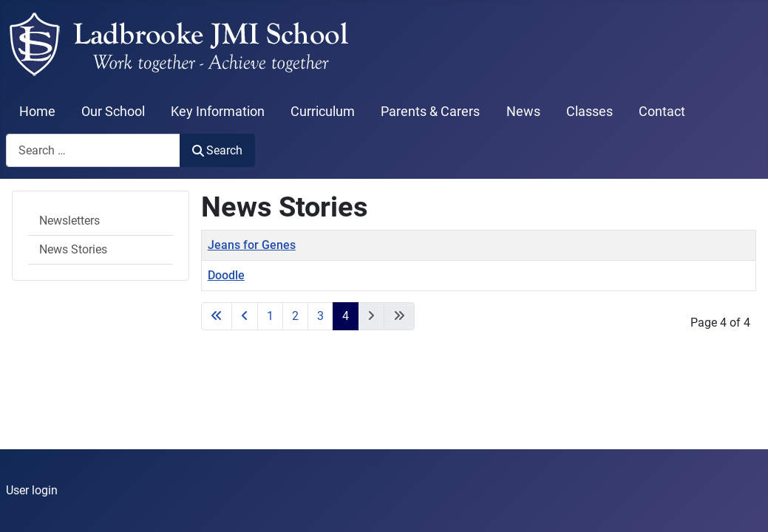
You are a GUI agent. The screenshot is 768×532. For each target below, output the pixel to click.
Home (37, 112)
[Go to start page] (217, 316)
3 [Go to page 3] (320, 316)
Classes (589, 112)
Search (217, 150)
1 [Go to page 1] (270, 316)
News (523, 112)
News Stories (73, 249)
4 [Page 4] (346, 316)
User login (32, 490)
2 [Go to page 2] (295, 316)
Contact (662, 112)
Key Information (218, 112)
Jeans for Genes (252, 245)
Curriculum (323, 112)
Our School (113, 112)
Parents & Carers (430, 112)
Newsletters (69, 221)
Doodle (226, 275)
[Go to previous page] (245, 316)
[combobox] (93, 150)
